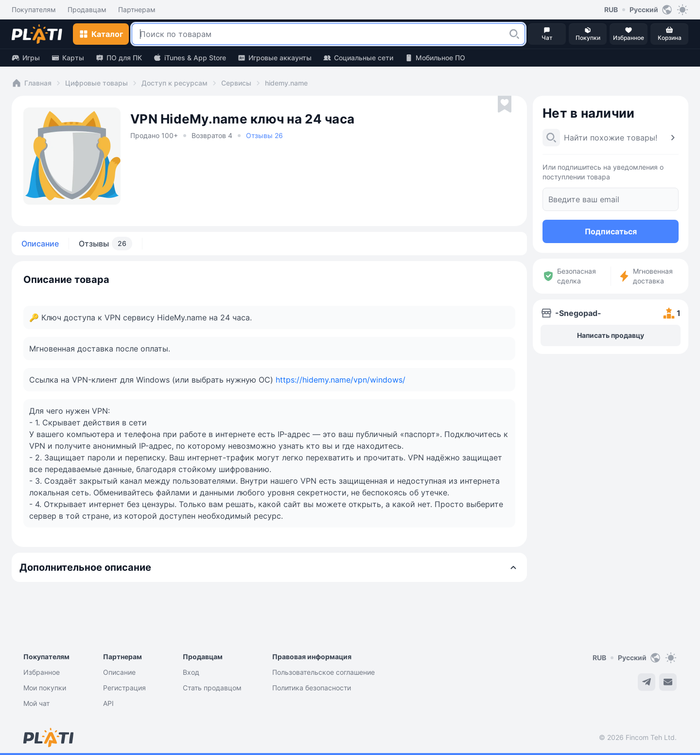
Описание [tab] (40, 244)
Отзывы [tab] (105, 244)
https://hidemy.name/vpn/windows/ (341, 380)
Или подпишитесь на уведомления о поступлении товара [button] (603, 172)
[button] (514, 34)
